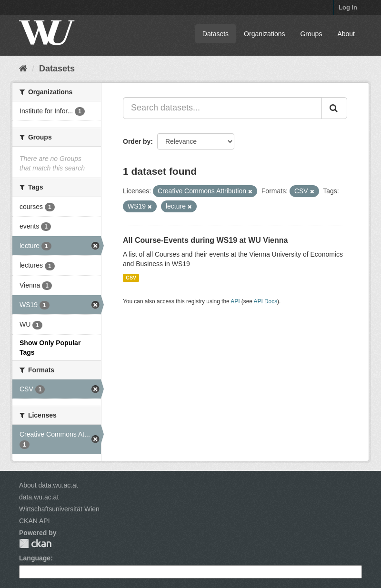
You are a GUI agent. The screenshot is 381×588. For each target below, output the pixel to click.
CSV (131, 278)
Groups (311, 34)
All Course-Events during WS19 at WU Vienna (205, 240)
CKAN (35, 543)
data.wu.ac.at (39, 497)
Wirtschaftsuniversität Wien (59, 509)
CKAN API (35, 521)
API (235, 301)
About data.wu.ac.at (49, 485)
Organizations (264, 34)
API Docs (266, 301)
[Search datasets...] (222, 108)
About (346, 34)
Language (35, 558)
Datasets (216, 34)
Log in (348, 7)
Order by (137, 141)
